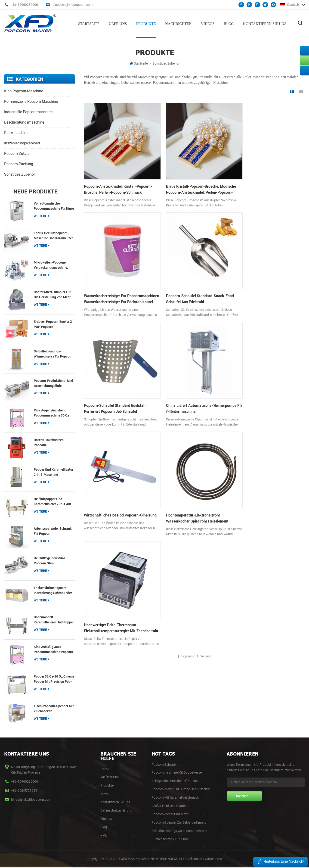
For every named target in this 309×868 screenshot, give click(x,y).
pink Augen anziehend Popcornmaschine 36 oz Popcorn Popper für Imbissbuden (51, 413)
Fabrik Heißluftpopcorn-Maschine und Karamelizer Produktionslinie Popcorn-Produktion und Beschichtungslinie (53, 235)
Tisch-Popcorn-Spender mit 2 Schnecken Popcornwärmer (54, 708)
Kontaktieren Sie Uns (115, 802)
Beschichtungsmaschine (24, 122)
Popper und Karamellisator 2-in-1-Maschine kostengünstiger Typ (54, 472)
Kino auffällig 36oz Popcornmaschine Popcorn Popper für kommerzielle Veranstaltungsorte (53, 649)
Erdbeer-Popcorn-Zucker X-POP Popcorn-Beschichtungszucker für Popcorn (53, 324)
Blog (229, 23)
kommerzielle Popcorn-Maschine (31, 101)
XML (104, 835)
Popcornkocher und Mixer (170, 814)
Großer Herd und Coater (169, 806)
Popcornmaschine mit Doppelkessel (177, 772)
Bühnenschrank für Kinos (170, 839)
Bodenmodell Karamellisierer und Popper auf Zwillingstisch (54, 620)
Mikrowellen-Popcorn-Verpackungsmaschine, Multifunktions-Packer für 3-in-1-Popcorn (53, 265)
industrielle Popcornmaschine (28, 111)
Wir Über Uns (110, 777)
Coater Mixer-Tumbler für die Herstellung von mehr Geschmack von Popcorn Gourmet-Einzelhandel (52, 294)
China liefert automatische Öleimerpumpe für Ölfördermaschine (262, 282)
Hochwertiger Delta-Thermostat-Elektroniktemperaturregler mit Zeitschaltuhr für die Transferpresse (261, 384)
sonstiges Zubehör (166, 63)
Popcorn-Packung (19, 163)
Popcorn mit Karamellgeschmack (175, 797)
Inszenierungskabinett (22, 143)
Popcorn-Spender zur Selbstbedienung (179, 822)
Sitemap (106, 818)
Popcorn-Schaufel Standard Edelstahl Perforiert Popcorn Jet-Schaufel (189, 282)
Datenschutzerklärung (116, 810)
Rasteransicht (292, 91)
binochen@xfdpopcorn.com (73, 5)
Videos (208, 23)
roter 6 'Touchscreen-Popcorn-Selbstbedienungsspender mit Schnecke (53, 442)
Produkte (146, 23)
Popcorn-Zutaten (18, 153)
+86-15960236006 (25, 5)
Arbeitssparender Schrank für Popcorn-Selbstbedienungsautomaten (54, 531)
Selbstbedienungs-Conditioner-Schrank (179, 831)
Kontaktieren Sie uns (265, 23)
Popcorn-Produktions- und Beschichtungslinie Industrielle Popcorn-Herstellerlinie (53, 383)
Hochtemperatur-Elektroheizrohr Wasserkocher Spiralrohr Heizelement (189, 383)
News (104, 793)
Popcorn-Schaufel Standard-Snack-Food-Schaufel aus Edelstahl (114, 282)
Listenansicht (301, 91)
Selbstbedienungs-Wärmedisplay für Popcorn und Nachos (53, 353)
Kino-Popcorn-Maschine (24, 91)
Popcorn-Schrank (164, 764)
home (105, 769)
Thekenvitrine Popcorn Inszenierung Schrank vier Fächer (53, 590)
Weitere (42, 215)
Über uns (118, 23)
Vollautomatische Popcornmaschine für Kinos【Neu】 (54, 206)
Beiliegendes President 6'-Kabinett (176, 781)
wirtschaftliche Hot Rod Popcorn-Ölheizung (104, 383)
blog (104, 827)
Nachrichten (178, 23)
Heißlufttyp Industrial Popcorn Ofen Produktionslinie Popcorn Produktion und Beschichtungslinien (52, 560)
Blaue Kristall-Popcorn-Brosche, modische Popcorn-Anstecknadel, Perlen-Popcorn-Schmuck (192, 181)
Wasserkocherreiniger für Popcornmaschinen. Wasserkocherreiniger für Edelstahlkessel (253, 181)
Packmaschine (16, 132)
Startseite (89, 23)
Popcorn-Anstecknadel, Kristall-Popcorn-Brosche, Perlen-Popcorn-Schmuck (118, 180)
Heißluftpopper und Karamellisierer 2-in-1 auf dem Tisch (53, 501)
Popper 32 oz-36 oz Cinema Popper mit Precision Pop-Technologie (54, 679)
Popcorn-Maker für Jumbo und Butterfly (181, 789)
